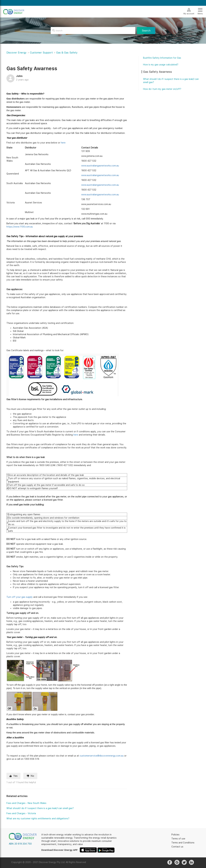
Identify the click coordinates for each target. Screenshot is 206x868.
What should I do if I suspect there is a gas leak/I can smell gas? (40, 808)
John (19, 76)
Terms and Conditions (183, 843)
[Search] (93, 31)
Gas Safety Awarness (157, 72)
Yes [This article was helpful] (15, 776)
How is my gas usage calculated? (161, 65)
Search (146, 31)
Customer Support (41, 53)
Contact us (177, 847)
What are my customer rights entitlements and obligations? (38, 819)
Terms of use (178, 839)
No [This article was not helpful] (32, 776)
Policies (175, 835)
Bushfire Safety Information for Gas (162, 58)
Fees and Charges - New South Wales (26, 803)
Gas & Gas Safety (67, 53)
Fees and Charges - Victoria (21, 813)
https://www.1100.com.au (20, 227)
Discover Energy (16, 53)
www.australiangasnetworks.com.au (100, 166)
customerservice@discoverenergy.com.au (102, 756)
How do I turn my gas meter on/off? (162, 89)
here (63, 143)
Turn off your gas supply (20, 597)
